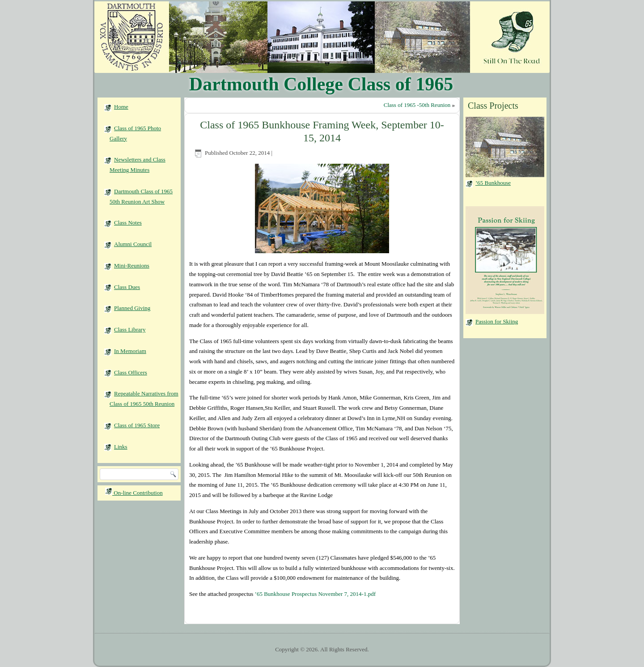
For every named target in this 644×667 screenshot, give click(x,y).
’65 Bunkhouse (493, 183)
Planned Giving (132, 308)
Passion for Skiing (497, 321)
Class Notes (128, 223)
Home (121, 107)
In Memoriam (130, 351)
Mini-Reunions (132, 266)
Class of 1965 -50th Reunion (417, 105)
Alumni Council (133, 244)
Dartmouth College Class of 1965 (321, 84)
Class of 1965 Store (137, 425)
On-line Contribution (134, 493)
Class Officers (131, 372)
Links (121, 447)
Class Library (130, 329)
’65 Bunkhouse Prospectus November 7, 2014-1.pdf (315, 594)
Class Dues (127, 287)
